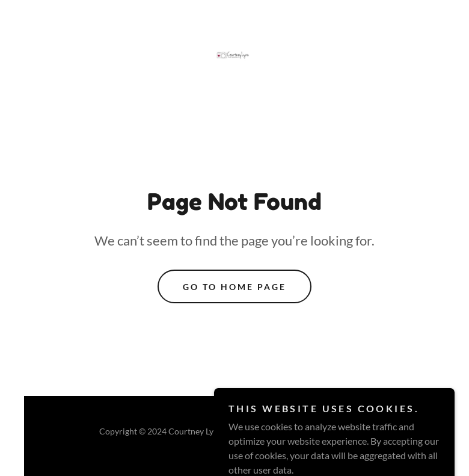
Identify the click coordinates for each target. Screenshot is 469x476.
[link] (234, 57)
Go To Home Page (234, 287)
